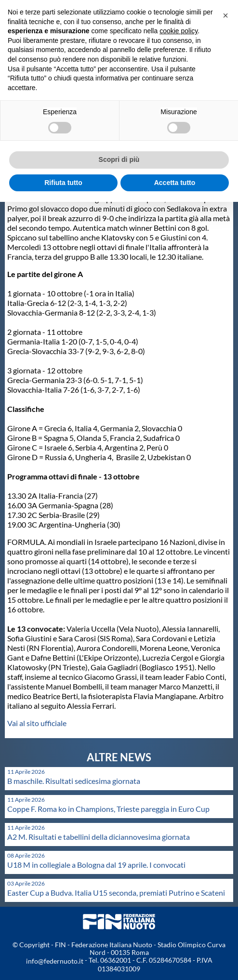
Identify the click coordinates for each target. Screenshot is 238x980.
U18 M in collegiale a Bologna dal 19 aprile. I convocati (96, 865)
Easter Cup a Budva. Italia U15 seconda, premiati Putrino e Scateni (116, 893)
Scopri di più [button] (119, 159)
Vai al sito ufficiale (37, 723)
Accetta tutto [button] (175, 183)
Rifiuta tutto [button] (63, 183)
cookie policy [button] (178, 31)
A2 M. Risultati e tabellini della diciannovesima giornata (99, 837)
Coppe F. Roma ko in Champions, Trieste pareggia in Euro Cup (108, 809)
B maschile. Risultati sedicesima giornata (74, 781)
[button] (225, 15)
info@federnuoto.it (55, 961)
